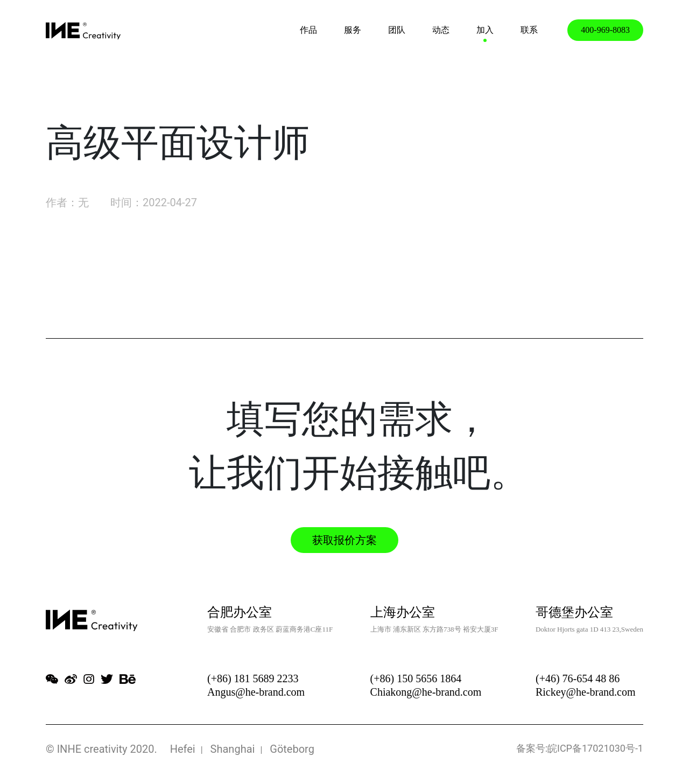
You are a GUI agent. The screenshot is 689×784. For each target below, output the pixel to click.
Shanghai (233, 749)
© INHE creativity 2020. (101, 749)
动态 (441, 30)
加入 (485, 30)
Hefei (183, 749)
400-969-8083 (605, 30)
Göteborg (292, 749)
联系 (529, 30)
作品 (308, 30)
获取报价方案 (344, 540)
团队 (397, 30)
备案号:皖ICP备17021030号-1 (580, 748)
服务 (353, 30)
